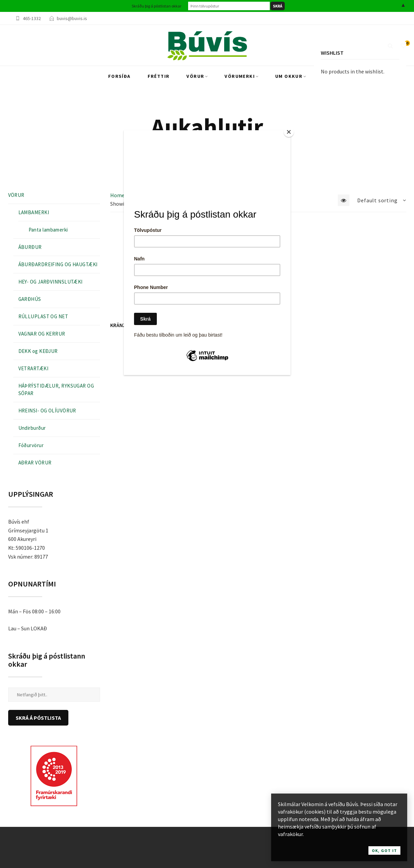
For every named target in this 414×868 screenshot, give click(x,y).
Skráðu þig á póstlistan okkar (156, 6)
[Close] (289, 132)
